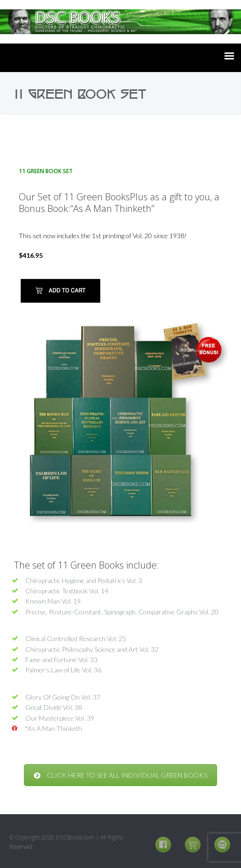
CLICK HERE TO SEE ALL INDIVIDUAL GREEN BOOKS (120, 775)
